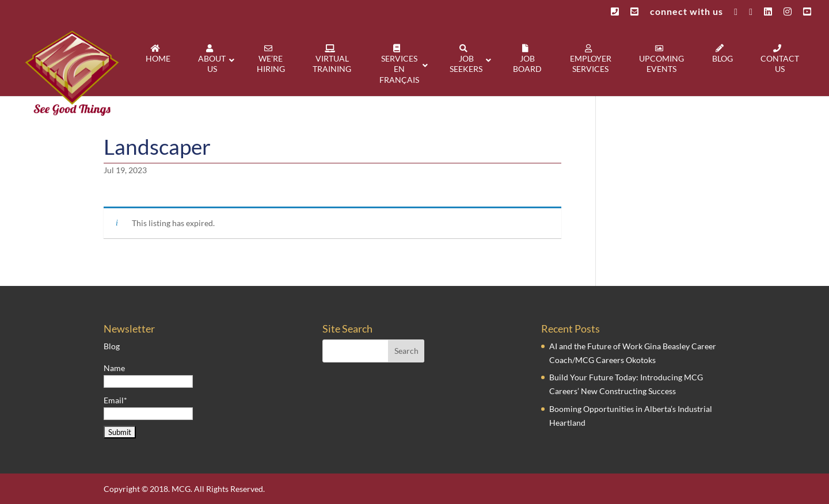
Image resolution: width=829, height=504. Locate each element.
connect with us (687, 12)
